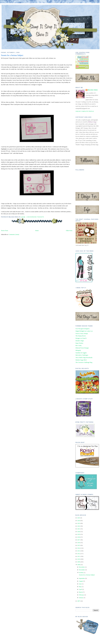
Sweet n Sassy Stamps (82, 333)
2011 (79, 556)
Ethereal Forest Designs (82, 348)
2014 (79, 548)
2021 (79, 529)
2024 (79, 521)
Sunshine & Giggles (81, 353)
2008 (79, 565)
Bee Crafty (79, 345)
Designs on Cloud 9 (81, 338)
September (82, 578)
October (81, 573)
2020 (79, 532)
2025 (79, 518)
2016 (79, 543)
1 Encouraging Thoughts (35, 217)
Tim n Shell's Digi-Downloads (84, 358)
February (81, 595)
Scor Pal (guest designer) (82, 329)
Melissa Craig (93, 90)
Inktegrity (78, 350)
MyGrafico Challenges (82, 355)
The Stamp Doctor (81, 336)
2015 (79, 545)
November (82, 570)
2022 (79, 526)
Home (37, 231)
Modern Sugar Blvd (81, 360)
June (80, 584)
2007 (79, 601)
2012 (79, 554)
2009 (79, 562)
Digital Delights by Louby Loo (84, 331)
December (82, 567)
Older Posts (69, 231)
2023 (79, 523)
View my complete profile (85, 111)
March (81, 592)
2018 (79, 537)
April (80, 589)
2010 (79, 559)
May (80, 587)
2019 (79, 534)
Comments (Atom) (14, 234)
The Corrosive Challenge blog (84, 362)
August (81, 581)
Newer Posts (5, 231)
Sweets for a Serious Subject (12, 55)
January (81, 598)
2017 (79, 540)
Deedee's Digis (80, 341)
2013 (79, 551)
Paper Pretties (79, 343)
